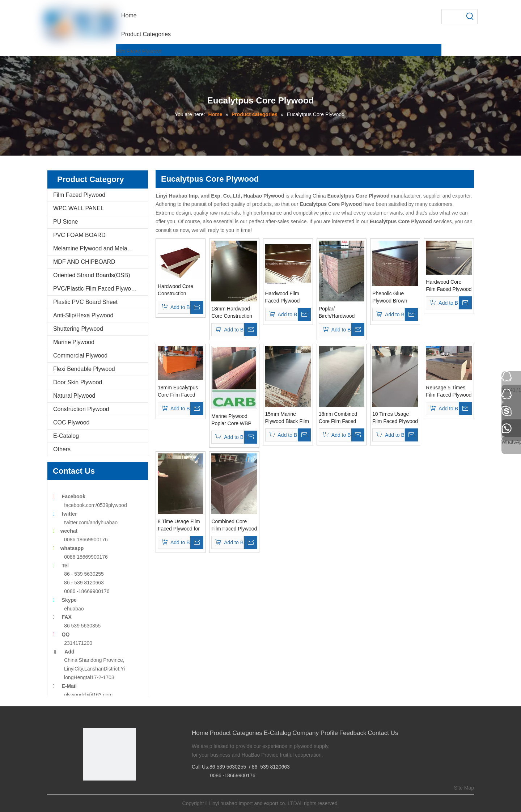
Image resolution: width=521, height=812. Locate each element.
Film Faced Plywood (139, 51)
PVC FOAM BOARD (79, 235)
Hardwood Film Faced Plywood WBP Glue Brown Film (285, 297)
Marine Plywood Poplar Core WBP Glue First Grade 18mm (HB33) (231, 420)
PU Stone (65, 222)
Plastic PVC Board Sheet (85, 302)
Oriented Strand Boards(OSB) (92, 275)
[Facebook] (88, 793)
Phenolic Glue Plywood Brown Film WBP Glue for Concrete (393, 297)
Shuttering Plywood (78, 329)
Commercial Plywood (80, 356)
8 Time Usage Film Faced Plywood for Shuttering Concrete (180, 525)
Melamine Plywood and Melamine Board (101, 248)
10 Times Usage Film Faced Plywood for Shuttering (395, 418)
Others (62, 449)
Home (200, 733)
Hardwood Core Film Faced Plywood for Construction (449, 286)
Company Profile (315, 733)
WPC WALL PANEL (79, 208)
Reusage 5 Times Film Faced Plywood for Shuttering (449, 392)
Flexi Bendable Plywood (84, 369)
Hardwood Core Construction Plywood (175, 290)
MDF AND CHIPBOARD (84, 262)
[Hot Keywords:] (470, 17)
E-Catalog (66, 436)
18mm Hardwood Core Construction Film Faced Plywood (234, 313)
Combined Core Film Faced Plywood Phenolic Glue (234, 525)
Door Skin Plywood (78, 382)
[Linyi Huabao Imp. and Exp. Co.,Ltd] (109, 754)
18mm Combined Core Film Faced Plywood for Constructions (338, 418)
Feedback (353, 733)
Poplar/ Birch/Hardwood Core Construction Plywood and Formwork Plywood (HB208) (340, 313)
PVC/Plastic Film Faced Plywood (95, 289)
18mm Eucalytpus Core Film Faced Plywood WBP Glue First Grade (180, 392)
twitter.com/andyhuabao (91, 523)
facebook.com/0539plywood (96, 505)
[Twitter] (111, 793)
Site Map (464, 788)
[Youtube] (122, 793)
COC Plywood (71, 422)
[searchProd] (452, 17)
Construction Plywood (81, 409)
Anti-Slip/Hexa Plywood (83, 315)
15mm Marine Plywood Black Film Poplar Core (287, 418)
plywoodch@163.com (88, 695)
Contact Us (383, 733)
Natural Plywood (74, 396)
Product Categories (236, 733)
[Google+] (99, 793)
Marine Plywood (74, 342)
